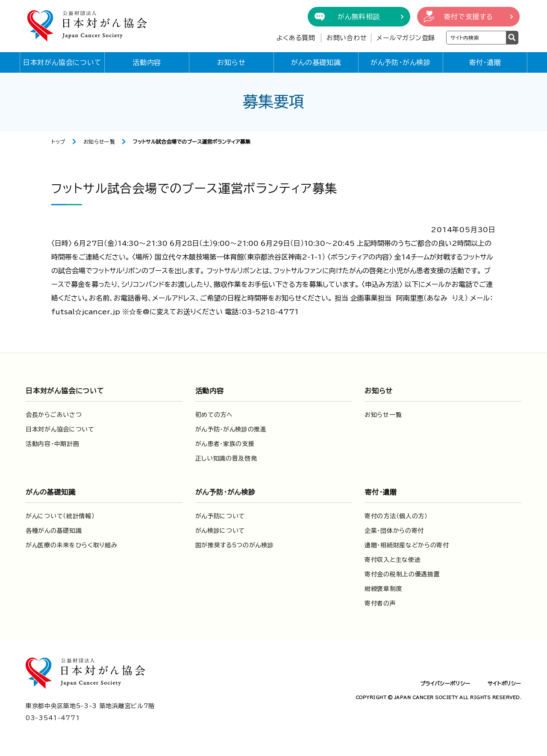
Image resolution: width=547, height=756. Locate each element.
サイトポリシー (504, 683)
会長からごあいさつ (54, 415)
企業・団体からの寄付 (394, 531)
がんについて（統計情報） (60, 516)
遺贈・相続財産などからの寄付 (407, 545)
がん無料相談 (359, 17)
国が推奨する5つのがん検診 (235, 545)
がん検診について (220, 531)
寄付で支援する (468, 17)
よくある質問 (296, 38)
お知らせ (231, 62)
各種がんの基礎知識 (54, 531)
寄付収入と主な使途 (393, 560)
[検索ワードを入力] (476, 38)
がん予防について (220, 516)
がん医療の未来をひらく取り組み (72, 545)
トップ (58, 142)
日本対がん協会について (62, 62)
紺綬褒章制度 (383, 589)
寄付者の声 (380, 603)
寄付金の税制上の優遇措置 (402, 574)
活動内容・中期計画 (52, 444)
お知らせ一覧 (99, 142)
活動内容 (147, 62)
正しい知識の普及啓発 (226, 458)
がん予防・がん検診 (401, 62)
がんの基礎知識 (316, 62)
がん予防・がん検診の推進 (231, 429)
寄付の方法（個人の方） (396, 516)
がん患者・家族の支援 (225, 444)
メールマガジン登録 (406, 38)
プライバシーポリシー (445, 683)
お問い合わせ (347, 38)
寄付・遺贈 (485, 62)
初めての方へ (214, 415)
